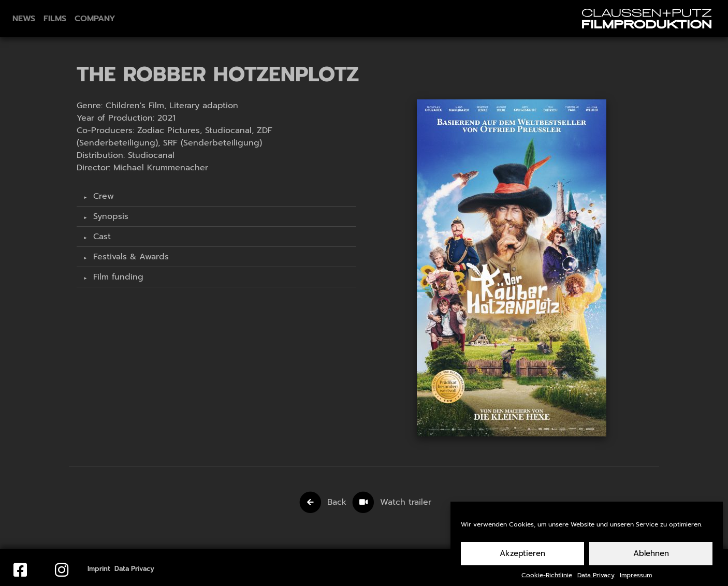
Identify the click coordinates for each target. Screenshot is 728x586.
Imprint (99, 569)
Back (337, 502)
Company (95, 19)
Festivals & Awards (129, 257)
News (24, 19)
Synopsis (109, 216)
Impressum (636, 581)
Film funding (117, 277)
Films (55, 19)
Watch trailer (406, 502)
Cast (100, 237)
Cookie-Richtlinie (547, 581)
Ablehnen (651, 559)
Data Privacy (596, 581)
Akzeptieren (522, 559)
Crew (102, 196)
